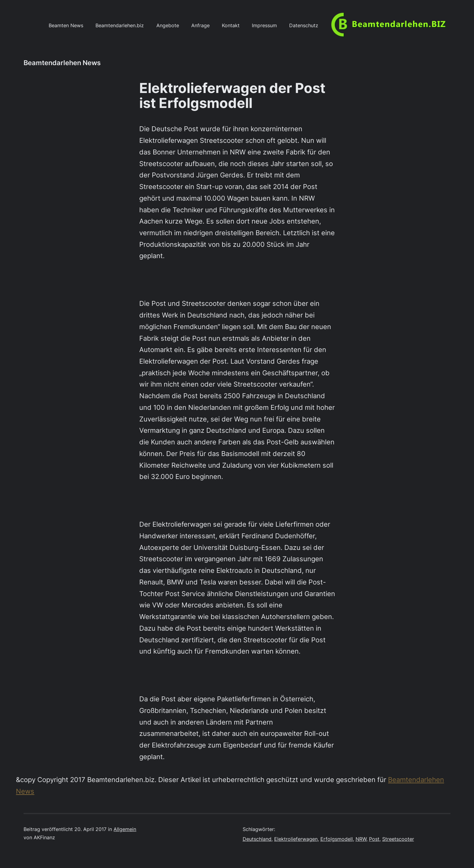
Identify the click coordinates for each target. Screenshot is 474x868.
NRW (361, 839)
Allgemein (125, 829)
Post (374, 839)
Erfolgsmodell (337, 839)
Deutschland (257, 839)
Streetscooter (398, 839)
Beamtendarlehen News (62, 63)
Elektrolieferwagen (296, 839)
